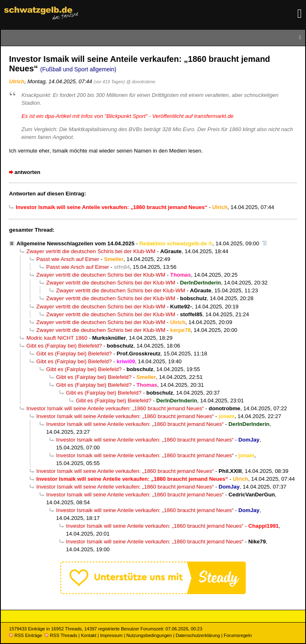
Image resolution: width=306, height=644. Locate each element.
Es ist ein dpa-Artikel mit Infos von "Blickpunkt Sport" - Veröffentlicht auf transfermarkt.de (127, 116)
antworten (27, 172)
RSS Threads (61, 635)
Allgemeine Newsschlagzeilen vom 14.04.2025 (75, 243)
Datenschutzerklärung (198, 635)
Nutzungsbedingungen (149, 635)
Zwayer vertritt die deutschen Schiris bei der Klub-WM (91, 251)
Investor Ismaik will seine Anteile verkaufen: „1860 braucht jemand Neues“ (115, 408)
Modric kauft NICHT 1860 (57, 338)
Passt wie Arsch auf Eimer (68, 259)
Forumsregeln (238, 635)
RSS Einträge (26, 635)
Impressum (112, 635)
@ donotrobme (141, 82)
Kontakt (88, 635)
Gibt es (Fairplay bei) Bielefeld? (64, 346)
